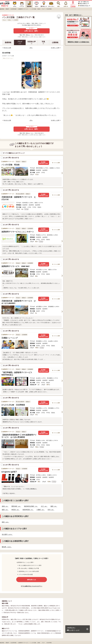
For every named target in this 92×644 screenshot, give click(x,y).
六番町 (41, 510)
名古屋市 (7, 534)
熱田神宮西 (28, 510)
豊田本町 (16, 506)
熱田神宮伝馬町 (31, 506)
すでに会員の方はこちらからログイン (32, 586)
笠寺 (51, 510)
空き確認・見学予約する (44, 163)
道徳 (5, 506)
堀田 (54, 506)
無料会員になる (32, 580)
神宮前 (16, 510)
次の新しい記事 (55, 48)
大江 (44, 506)
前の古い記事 (7, 48)
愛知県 (7, 547)
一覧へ (31, 48)
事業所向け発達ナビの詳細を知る (78, 42)
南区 (6, 522)
